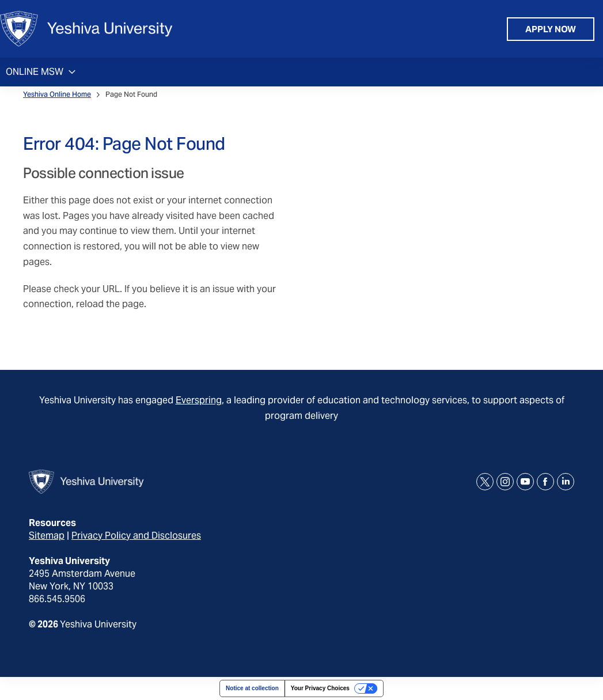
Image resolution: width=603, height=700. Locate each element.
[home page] (86, 29)
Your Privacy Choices (320, 688)
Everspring (199, 400)
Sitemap (47, 536)
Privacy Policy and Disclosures (136, 536)
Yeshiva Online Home (57, 94)
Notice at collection (252, 688)
